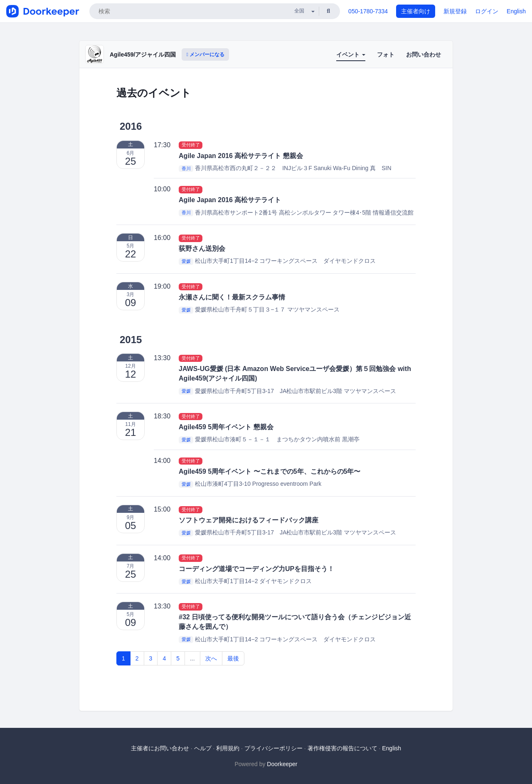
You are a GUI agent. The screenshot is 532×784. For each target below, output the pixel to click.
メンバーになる (205, 54)
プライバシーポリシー (273, 748)
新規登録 (455, 11)
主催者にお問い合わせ (160, 748)
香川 (186, 168)
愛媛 (186, 261)
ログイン (487, 11)
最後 (233, 658)
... (192, 658)
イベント (351, 54)
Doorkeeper (282, 764)
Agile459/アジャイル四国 (143, 54)
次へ (211, 658)
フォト (386, 54)
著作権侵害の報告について (342, 748)
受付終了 (191, 145)
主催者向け (416, 11)
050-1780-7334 (368, 11)
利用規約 (228, 748)
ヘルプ (203, 748)
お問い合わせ (424, 54)
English (516, 11)
